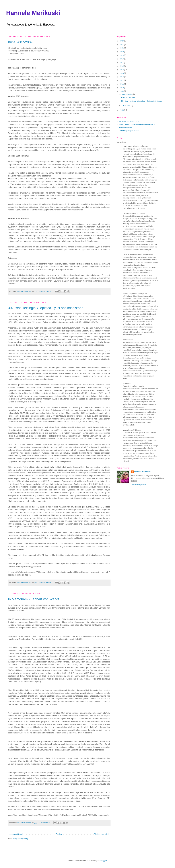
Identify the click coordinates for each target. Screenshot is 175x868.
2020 (122, 52)
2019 (122, 55)
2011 (122, 84)
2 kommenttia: (45, 823)
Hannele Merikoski (33, 13)
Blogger (104, 861)
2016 (122, 66)
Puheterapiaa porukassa (129, 131)
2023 (122, 41)
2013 (122, 77)
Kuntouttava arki (126, 128)
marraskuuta (127, 94)
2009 (122, 91)
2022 (122, 45)
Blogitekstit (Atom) (20, 839)
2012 (122, 80)
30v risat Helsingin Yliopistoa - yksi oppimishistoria (46, 308)
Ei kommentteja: (46, 291)
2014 (122, 73)
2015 (122, 70)
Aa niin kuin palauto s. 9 (129, 121)
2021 (122, 48)
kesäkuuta (126, 106)
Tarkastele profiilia (139, 484)
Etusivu (59, 834)
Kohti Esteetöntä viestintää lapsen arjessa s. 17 (138, 124)
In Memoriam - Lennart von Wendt (34, 599)
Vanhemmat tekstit (102, 834)
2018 (122, 59)
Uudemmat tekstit (16, 834)
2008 (122, 110)
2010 (122, 88)
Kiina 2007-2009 (20, 42)
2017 (122, 63)
